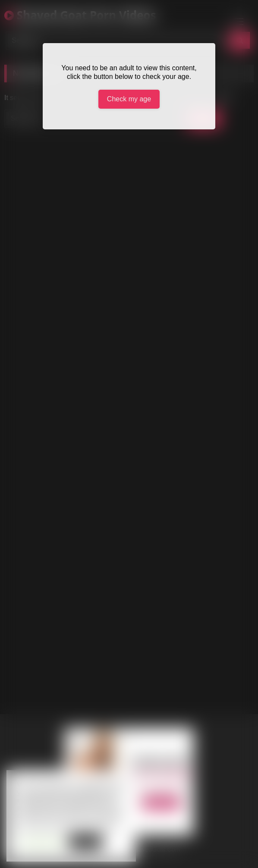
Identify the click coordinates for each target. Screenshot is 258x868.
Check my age (129, 99)
